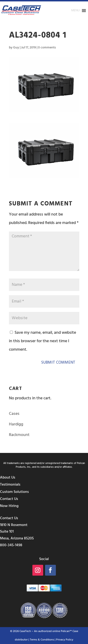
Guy (16, 48)
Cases (14, 414)
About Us (8, 478)
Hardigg (16, 424)
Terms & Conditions (42, 640)
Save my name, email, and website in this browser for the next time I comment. (42, 341)
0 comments (47, 48)
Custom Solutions (14, 492)
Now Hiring (9, 506)
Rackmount (19, 435)
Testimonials (10, 485)
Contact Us (9, 499)
